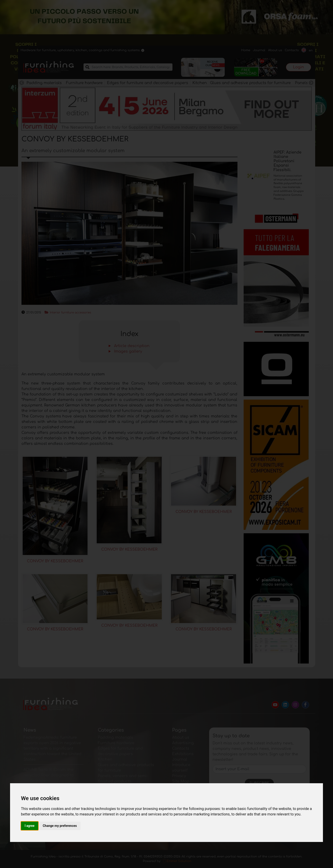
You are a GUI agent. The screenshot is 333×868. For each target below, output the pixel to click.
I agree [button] (30, 826)
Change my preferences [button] (60, 826)
